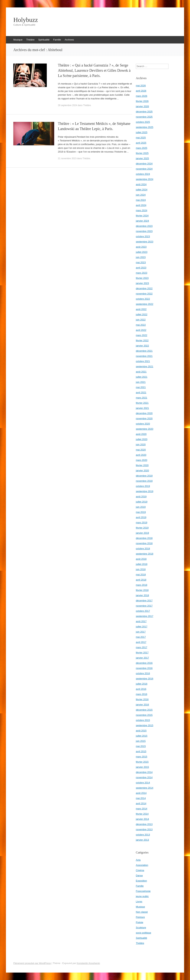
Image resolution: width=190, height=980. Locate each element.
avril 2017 (141, 642)
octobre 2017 (143, 611)
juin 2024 (141, 195)
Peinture (140, 917)
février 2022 (142, 340)
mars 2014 (141, 809)
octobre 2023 (143, 236)
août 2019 (141, 497)
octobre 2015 (143, 720)
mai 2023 (141, 262)
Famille (57, 40)
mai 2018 (141, 575)
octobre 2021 (143, 361)
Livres (139, 902)
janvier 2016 (142, 705)
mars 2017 (141, 647)
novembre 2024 (144, 169)
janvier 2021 (142, 408)
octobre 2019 (143, 486)
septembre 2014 (145, 788)
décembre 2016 (144, 663)
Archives (69, 40)
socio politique (143, 933)
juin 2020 (141, 444)
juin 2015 (141, 741)
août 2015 (141, 731)
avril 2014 (141, 803)
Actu (138, 860)
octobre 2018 (143, 549)
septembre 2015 (145, 725)
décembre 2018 (144, 538)
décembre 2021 (144, 351)
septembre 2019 (145, 491)
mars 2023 (141, 273)
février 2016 (142, 699)
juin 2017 (141, 632)
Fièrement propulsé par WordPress (32, 963)
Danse (139, 875)
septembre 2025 (145, 127)
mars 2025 (141, 148)
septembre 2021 (145, 366)
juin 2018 (141, 569)
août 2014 (141, 793)
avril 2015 (141, 751)
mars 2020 (141, 460)
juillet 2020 (142, 439)
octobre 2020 (143, 424)
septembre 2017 (145, 616)
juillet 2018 (142, 564)
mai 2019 (141, 512)
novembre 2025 (144, 117)
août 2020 (141, 434)
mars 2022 (141, 335)
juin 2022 (141, 320)
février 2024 (142, 216)
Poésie (140, 922)
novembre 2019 (144, 481)
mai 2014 (141, 798)
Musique (18, 40)
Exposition (141, 881)
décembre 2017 (144, 601)
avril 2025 (141, 143)
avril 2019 (141, 517)
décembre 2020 (144, 413)
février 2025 (142, 153)
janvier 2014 (142, 819)
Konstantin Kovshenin (88, 963)
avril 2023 (141, 268)
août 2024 (141, 184)
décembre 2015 (144, 710)
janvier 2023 (142, 283)
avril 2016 (141, 689)
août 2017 (141, 621)
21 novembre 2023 (67, 158)
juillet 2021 (142, 377)
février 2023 (142, 278)
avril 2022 (141, 330)
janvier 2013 (142, 840)
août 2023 (141, 247)
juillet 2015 (142, 736)
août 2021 (141, 372)
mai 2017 (141, 637)
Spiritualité (44, 40)
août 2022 (141, 309)
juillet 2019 (142, 502)
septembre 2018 (145, 554)
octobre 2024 (143, 174)
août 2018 (141, 559)
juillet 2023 (142, 252)
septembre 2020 (145, 429)
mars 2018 (141, 585)
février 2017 (142, 653)
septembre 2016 (145, 679)
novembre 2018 (144, 543)
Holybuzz (26, 20)
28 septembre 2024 (67, 105)
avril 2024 (141, 205)
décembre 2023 (144, 226)
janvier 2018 (142, 595)
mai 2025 (141, 138)
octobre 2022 (143, 299)
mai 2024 (141, 200)
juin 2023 (141, 257)
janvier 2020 (142, 470)
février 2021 (142, 403)
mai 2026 (141, 86)
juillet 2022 (142, 314)
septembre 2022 (145, 304)
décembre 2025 (144, 112)
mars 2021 (141, 398)
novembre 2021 (144, 356)
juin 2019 (141, 507)
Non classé (142, 912)
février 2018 (142, 590)
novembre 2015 (144, 715)
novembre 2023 (144, 231)
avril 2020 (141, 455)
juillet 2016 (142, 684)
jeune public (142, 896)
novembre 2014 (144, 777)
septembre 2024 (145, 179)
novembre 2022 (144, 294)
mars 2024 (141, 210)
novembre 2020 (144, 418)
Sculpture (141, 928)
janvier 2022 (142, 346)
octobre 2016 (143, 673)
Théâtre (30, 40)
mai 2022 (141, 325)
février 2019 (142, 528)
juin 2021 (141, 382)
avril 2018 (141, 580)
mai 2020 (141, 450)
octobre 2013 (143, 835)
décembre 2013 (144, 824)
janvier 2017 (142, 658)
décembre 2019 (144, 476)
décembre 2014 (144, 772)
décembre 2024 (144, 164)
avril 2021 (141, 392)
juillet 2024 (142, 190)
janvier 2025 (142, 158)
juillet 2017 (142, 627)
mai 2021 (141, 387)
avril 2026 (141, 91)
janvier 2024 (142, 221)
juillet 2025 (142, 132)
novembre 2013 (144, 829)
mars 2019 (141, 523)
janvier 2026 (142, 106)
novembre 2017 (144, 606)
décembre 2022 (144, 288)
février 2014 (142, 814)
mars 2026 (141, 96)
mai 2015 (141, 746)
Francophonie (143, 891)
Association (142, 865)
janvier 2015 (142, 767)
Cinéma (140, 870)
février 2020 (142, 465)
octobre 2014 (143, 783)
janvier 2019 (142, 533)
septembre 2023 (145, 242)
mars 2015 (141, 757)
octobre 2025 (143, 122)
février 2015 (142, 762)
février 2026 (142, 101)
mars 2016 (141, 694)
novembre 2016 (144, 668)
